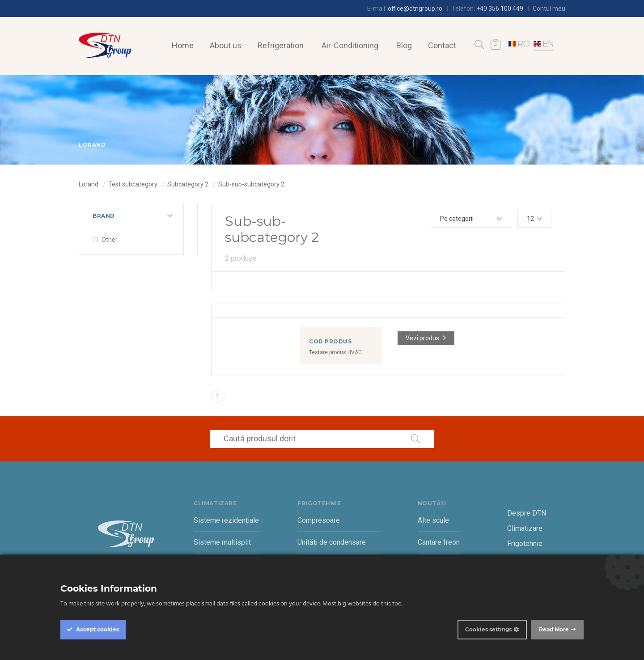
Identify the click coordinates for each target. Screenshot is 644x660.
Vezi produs (422, 338)
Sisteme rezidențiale (226, 520)
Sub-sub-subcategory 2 (251, 184)
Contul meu (549, 8)
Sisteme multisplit (222, 542)
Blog (404, 45)
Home (183, 45)
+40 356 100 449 (500, 8)
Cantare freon (439, 542)
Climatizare (525, 528)
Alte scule (433, 520)
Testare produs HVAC (335, 352)
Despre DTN (527, 513)
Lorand (89, 184)
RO (519, 44)
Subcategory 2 (188, 184)
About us (226, 45)
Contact (442, 45)
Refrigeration (281, 45)
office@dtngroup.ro (415, 8)
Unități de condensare (332, 542)
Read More (554, 629)
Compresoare (319, 520)
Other (110, 240)
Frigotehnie (525, 544)
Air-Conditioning (350, 45)
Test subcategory (133, 184)
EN (544, 44)
